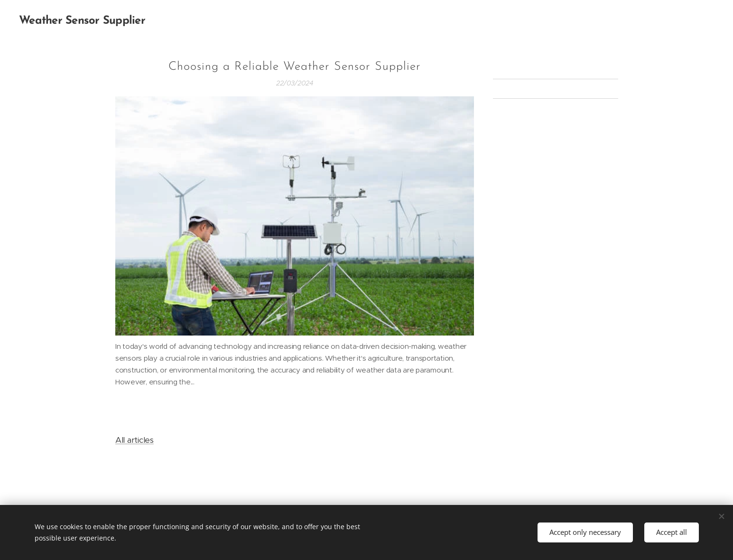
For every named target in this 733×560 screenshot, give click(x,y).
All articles (135, 440)
